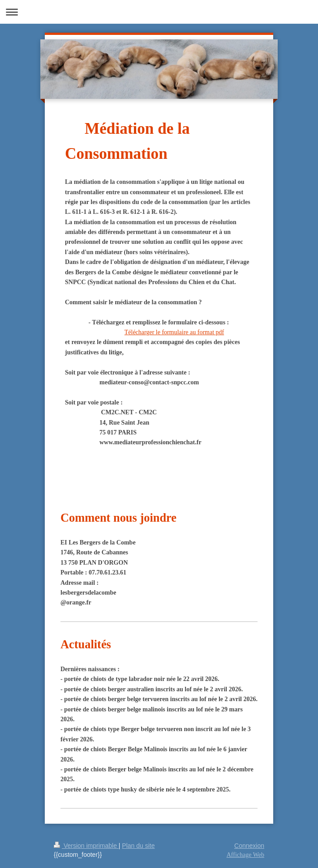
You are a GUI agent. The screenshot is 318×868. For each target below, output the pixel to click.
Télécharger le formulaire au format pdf (174, 332)
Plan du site (138, 846)
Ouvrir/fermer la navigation (159, 12)
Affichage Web (245, 855)
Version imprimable (86, 846)
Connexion (249, 846)
